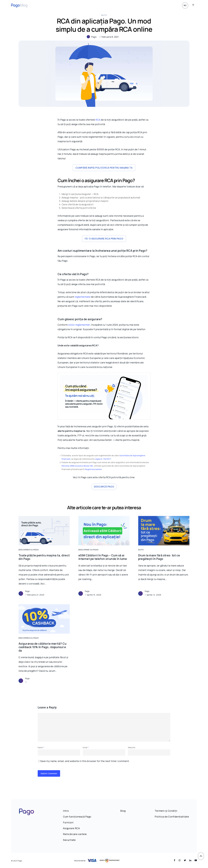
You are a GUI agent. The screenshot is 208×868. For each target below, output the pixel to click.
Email (86, 747)
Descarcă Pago (104, 487)
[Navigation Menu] (195, 6)
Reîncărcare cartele (75, 834)
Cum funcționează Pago (77, 817)
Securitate (69, 840)
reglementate (83, 297)
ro (185, 6)
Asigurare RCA (71, 828)
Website (132, 747)
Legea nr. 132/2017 (103, 459)
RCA (98, 120)
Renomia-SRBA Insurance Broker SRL (77, 466)
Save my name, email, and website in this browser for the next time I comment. (85, 761)
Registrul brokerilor (93, 469)
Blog (123, 811)
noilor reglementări (79, 325)
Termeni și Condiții (166, 811)
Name (41, 747)
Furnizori (68, 822)
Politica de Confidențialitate (172, 817)
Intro (66, 811)
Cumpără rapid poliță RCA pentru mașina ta (104, 168)
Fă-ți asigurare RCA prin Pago (104, 239)
